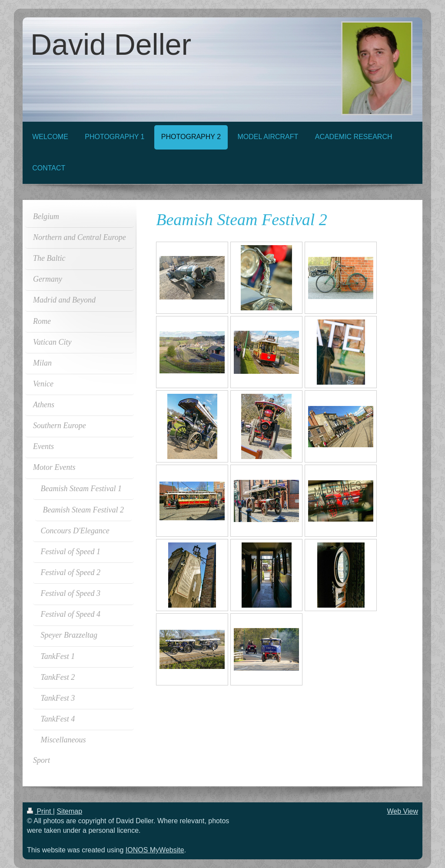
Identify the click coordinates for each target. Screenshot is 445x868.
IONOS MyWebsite (155, 850)
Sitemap (69, 811)
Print (40, 811)
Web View (403, 811)
